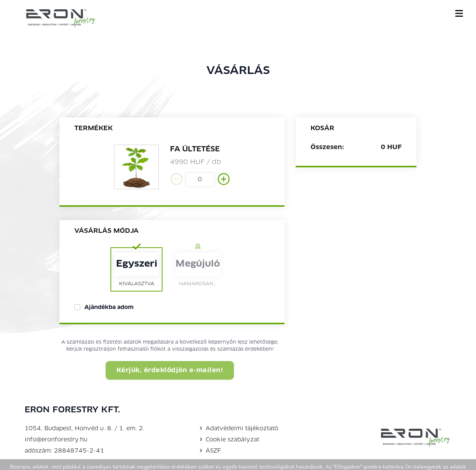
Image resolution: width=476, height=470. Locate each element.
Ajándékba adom (109, 308)
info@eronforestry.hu (56, 440)
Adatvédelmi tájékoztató (238, 429)
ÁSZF (210, 451)
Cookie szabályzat (229, 440)
